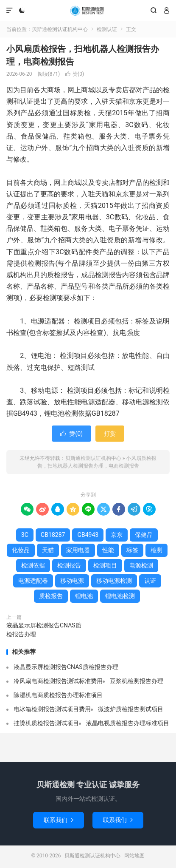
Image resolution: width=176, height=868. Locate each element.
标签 (132, 550)
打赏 (110, 434)
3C (25, 535)
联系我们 (59, 820)
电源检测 (141, 565)
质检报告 (51, 596)
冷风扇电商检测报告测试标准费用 (58, 681)
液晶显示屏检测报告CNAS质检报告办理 (44, 630)
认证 (150, 581)
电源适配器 (33, 581)
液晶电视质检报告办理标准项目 (128, 723)
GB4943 (88, 535)
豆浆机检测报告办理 (137, 681)
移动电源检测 (114, 581)
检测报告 (69, 565)
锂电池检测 (120, 596)
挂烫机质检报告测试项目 (46, 723)
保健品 (144, 535)
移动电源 (72, 581)
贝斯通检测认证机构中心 (88, 11)
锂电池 (84, 596)
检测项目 (105, 565)
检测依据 (33, 565)
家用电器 (78, 550)
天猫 (48, 550)
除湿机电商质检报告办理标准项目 (58, 695)
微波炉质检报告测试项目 (131, 709)
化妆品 (21, 550)
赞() (75, 74)
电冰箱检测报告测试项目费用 (52, 709)
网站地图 (134, 856)
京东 (117, 535)
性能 (108, 550)
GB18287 (53, 535)
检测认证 (107, 29)
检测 (156, 550)
